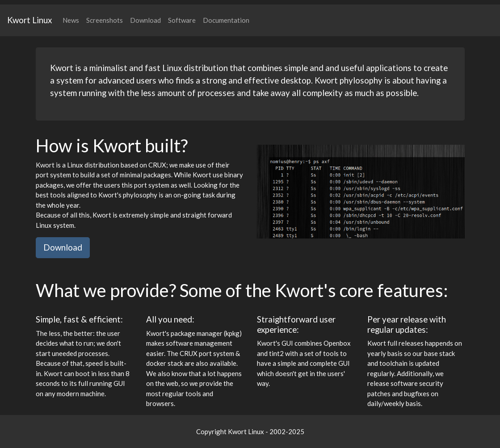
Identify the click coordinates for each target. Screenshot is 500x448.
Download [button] (63, 247)
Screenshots (105, 20)
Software (182, 20)
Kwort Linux (29, 20)
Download (145, 20)
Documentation (226, 20)
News (71, 20)
